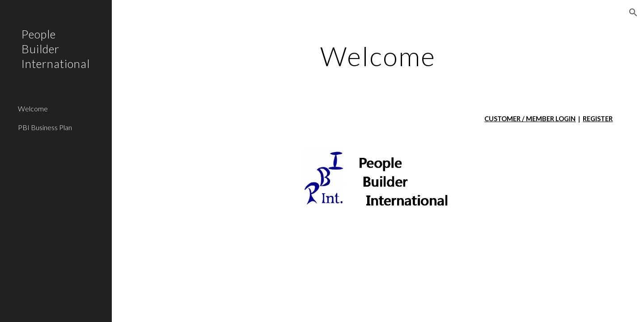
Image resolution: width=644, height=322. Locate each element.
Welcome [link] (33, 108)
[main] (378, 56)
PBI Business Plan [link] (45, 127)
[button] (633, 13)
